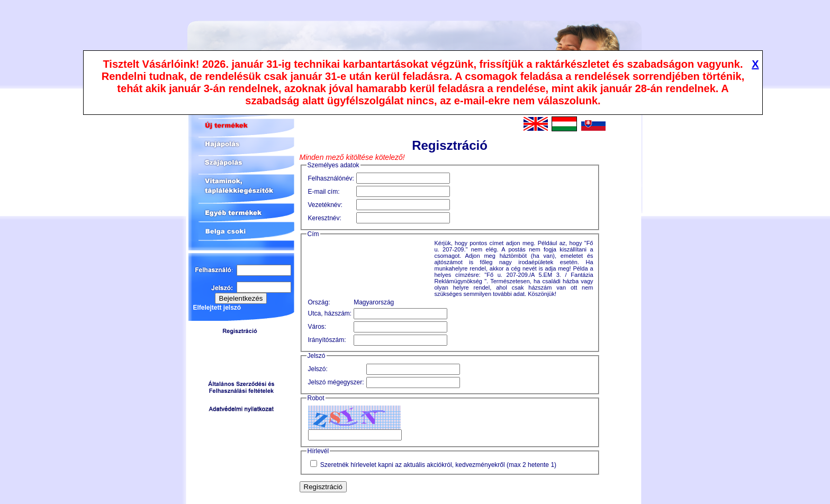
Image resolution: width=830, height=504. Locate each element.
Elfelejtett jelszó (217, 308)
